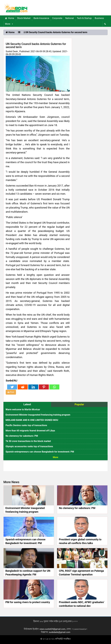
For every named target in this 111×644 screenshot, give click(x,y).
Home (11, 18)
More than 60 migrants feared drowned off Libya (30, 431)
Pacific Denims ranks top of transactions (26, 425)
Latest (27, 404)
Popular (79, 404)
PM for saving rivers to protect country (28, 602)
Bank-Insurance (41, 18)
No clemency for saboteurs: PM (22, 436)
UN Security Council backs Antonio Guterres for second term (56, 32)
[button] (12, 24)
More (9, 24)
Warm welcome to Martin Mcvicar (23, 409)
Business (99, 18)
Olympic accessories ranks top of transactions (29, 446)
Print (11, 392)
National (69, 18)
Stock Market (24, 18)
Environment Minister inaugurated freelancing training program (38, 415)
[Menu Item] (105, 24)
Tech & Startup (84, 18)
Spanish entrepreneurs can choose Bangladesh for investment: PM (40, 452)
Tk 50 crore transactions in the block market (28, 441)
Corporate (57, 18)
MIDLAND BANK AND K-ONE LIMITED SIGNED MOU (32, 420)
